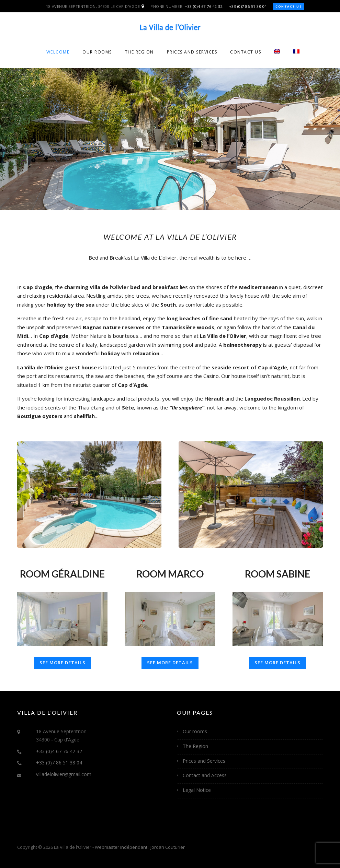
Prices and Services (192, 52)
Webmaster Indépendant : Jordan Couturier (140, 847)
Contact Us (246, 52)
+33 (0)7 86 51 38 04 (248, 6)
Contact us (289, 6)
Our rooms (97, 52)
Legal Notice (197, 790)
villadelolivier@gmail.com (64, 774)
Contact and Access (205, 775)
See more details (63, 663)
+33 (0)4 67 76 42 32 (204, 6)
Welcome (58, 52)
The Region (139, 52)
